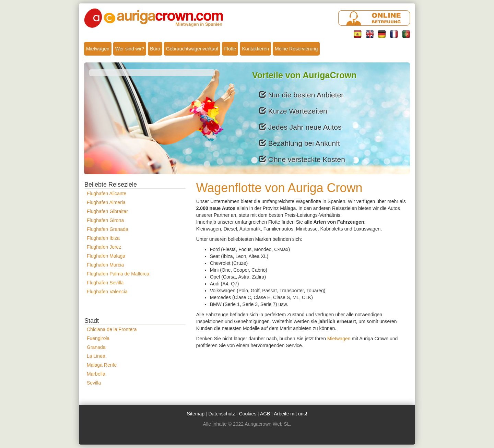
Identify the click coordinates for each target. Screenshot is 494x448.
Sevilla (94, 383)
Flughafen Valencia (107, 292)
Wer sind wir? (130, 49)
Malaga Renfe (102, 365)
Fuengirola (98, 338)
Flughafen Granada (108, 229)
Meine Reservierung (296, 49)
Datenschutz (222, 414)
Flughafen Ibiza (103, 238)
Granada (96, 347)
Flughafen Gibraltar (107, 211)
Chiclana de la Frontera (112, 329)
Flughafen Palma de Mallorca (118, 274)
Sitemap (196, 414)
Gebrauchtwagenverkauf (192, 49)
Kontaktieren (255, 49)
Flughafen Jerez (104, 247)
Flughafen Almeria (106, 202)
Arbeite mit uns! (290, 414)
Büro (155, 49)
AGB (265, 414)
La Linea (96, 356)
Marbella (96, 374)
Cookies (248, 414)
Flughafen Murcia (105, 265)
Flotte (230, 49)
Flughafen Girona (105, 220)
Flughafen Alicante (107, 193)
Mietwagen (98, 49)
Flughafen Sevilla (105, 283)
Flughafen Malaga (106, 256)
